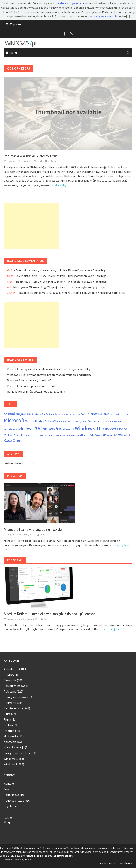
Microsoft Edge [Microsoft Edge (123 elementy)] (35, 421)
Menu (13, 52)
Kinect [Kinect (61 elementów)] (116, 414)
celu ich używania (70, 3)
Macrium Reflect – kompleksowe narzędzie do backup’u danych (49, 614)
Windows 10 (11, 759)
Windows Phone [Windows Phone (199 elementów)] (115, 429)
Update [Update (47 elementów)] (115, 421)
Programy (10, 703)
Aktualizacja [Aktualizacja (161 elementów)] (14, 414)
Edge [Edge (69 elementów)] (71, 414)
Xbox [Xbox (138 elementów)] (117, 435)
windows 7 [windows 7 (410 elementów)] (27, 429)
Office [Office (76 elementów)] (55, 421)
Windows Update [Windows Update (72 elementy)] (80, 435)
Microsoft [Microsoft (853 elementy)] (14, 420)
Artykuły (9, 675)
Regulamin (11, 806)
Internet (9, 731)
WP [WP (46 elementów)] (108, 435)
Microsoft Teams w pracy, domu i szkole (32, 386)
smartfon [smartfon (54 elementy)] (101, 421)
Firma (7, 719)
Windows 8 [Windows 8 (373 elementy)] (48, 429)
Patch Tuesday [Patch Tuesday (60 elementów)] (75, 421)
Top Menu (16, 24)
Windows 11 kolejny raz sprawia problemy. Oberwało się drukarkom (49, 375)
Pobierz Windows (15, 686)
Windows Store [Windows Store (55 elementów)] (63, 435)
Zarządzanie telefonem (18, 753)
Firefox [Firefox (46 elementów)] (77, 414)
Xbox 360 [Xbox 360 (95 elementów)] (127, 435)
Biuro (7, 714)
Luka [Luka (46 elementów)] (121, 414)
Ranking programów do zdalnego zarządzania (36, 391)
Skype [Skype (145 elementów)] (92, 421)
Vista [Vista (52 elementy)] (121, 421)
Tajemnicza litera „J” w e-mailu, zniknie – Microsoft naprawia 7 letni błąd (61, 270)
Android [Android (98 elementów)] (28, 414)
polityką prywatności (103, 16)
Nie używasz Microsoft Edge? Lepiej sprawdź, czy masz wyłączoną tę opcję (59, 287)
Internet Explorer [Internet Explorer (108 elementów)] (98, 414)
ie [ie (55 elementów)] (85, 414)
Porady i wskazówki (16, 697)
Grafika (8, 725)
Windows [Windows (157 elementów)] (10, 429)
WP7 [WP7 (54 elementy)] (112, 435)
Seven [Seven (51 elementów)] (85, 421)
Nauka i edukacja (14, 747)
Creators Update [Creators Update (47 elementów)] (61, 414)
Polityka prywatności (17, 800)
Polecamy (10, 691)
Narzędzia (10, 742)
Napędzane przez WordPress (116, 863)
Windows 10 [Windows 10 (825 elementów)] (88, 428)
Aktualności (11, 669)
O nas (7, 789)
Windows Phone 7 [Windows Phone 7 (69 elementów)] (13, 435)
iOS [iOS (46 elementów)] (111, 414)
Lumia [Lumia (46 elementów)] (127, 414)
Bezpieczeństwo (14, 708)
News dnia (10, 680)
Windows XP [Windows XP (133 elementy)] (98, 435)
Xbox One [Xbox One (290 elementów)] (12, 440)
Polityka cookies (14, 795)
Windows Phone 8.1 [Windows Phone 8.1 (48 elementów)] (48, 435)
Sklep (7, 822)
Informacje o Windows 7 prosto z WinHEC (34, 156)
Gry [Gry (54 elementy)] (82, 414)
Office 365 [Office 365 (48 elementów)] (63, 421)
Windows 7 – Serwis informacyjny (47, 848)
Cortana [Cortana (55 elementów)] (50, 414)
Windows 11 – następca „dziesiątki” (29, 380)
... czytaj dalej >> (60, 185)
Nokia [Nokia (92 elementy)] (48, 421)
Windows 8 (10, 764)
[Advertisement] (31, 226)
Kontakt (9, 783)
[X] (128, 16)
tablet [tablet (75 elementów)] (109, 421)
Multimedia (11, 736)
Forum (8, 818)
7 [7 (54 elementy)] (4, 414)
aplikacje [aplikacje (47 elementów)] (37, 414)
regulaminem (34, 856)
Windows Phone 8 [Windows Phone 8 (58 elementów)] (31, 435)
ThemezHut (31, 860)
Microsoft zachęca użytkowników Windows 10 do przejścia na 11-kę (49, 369)
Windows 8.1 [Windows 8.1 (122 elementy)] (66, 429)
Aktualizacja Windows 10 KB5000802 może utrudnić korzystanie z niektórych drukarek (71, 293)
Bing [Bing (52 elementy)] (44, 414)
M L (46, 161)
